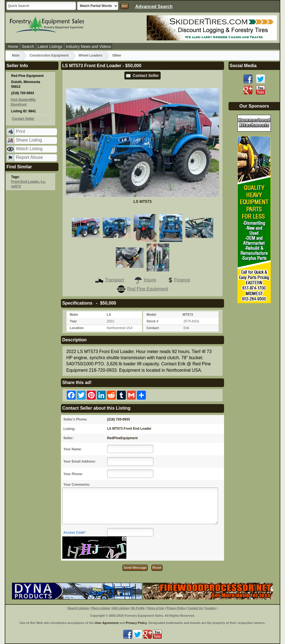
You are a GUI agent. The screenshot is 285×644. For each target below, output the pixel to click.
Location (77, 328)
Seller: (69, 438)
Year (73, 321)
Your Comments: (77, 485)
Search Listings (78, 608)
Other (117, 55)
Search (28, 47)
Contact (153, 328)
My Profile (138, 608)
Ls (43, 182)
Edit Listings (121, 608)
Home (13, 47)
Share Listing (29, 140)
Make (74, 315)
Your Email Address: (80, 461)
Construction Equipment (49, 55)
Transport (109, 280)
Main (16, 55)
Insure (145, 280)
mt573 (16, 186)
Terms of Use (156, 608)
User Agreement (107, 623)
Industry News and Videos (89, 47)
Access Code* (75, 533)
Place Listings (101, 608)
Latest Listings (50, 47)
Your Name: (73, 449)
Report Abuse (29, 157)
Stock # (152, 321)
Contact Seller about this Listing (96, 408)
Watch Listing (29, 149)
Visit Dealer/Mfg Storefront (23, 102)
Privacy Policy (176, 608)
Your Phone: (73, 474)
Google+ (210, 608)
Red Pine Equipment (142, 289)
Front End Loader (25, 182)
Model (151, 315)
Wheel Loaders (90, 55)
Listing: (69, 429)
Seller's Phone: (75, 419)
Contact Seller (142, 76)
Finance (178, 280)
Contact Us (195, 608)
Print (20, 131)
